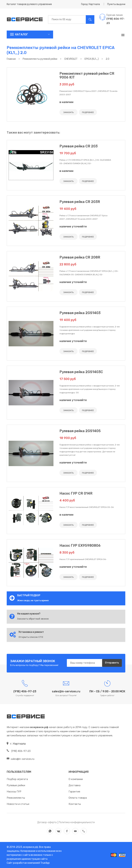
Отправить (112, 663)
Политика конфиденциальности (77, 822)
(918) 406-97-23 (19, 751)
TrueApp (45, 863)
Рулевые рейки (16, 785)
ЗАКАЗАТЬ (68, 112)
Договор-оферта (47, 822)
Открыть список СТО (31, 637)
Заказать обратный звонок (33, 619)
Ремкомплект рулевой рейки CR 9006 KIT (87, 75)
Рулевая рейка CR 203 (79, 146)
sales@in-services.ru (21, 759)
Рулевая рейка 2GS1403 (80, 313)
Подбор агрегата (17, 779)
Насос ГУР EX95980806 (80, 545)
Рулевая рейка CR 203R (80, 202)
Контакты (75, 804)
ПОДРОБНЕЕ (88, 112)
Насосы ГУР (14, 792)
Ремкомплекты (16, 798)
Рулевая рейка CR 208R (80, 257)
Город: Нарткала (90, 4)
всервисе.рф (30, 847)
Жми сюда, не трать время (33, 600)
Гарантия (74, 792)
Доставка (75, 785)
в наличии (66, 102)
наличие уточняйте (73, 226)
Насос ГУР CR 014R (76, 493)
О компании (76, 779)
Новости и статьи (18, 804)
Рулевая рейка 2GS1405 (80, 431)
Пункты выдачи (116, 4)
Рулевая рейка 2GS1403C (81, 372)
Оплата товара (78, 798)
